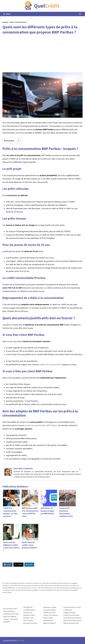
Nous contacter (9, 611)
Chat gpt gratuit (50, 610)
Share (7, 565)
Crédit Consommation (18, 22)
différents (18, 162)
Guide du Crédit (29, 615)
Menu (7, 14)
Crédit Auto (68, 610)
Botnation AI (48, 620)
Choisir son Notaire (51, 615)
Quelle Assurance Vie (71, 623)
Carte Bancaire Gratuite (72, 618)
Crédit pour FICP (50, 612)
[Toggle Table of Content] (18, 141)
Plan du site (28, 612)
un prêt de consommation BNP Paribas (41, 425)
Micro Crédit (48, 618)
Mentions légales (10, 616)
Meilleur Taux (28, 618)
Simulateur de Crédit (11, 614)
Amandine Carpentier (23, 468)
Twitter (6, 619)
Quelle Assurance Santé (72, 620)
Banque (5, 22)
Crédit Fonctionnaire (71, 615)
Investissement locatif (72, 607)
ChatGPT (7, 622)
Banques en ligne (50, 607)
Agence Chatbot (50, 623)
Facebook (14, 619)
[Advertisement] (42, 54)
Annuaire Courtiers (30, 623)
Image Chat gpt (69, 612)
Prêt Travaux (28, 620)
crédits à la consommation (50, 364)
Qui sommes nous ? (11, 609)
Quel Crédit (20, 640)
